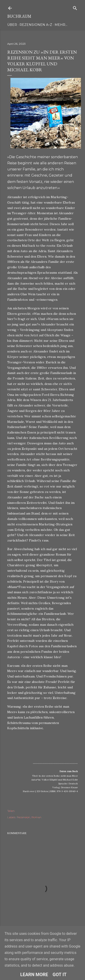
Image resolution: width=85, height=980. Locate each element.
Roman (36, 817)
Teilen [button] (11, 811)
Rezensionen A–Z (36, 25)
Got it (60, 975)
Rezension (23, 817)
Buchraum (19, 16)
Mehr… (61, 25)
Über (12, 25)
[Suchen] (75, 7)
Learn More (34, 975)
